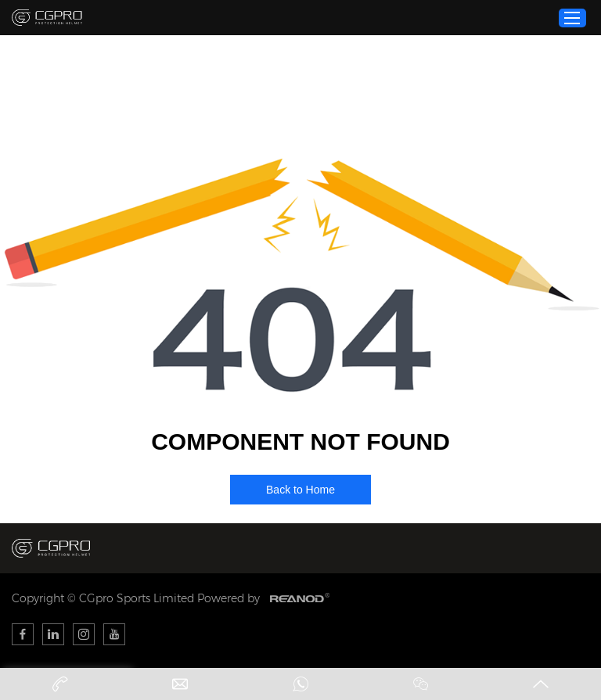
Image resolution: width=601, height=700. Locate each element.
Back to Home (300, 490)
